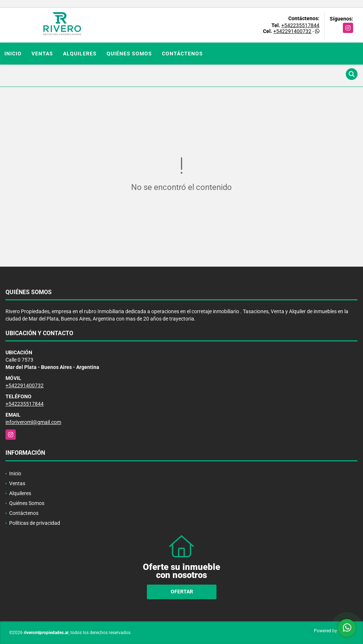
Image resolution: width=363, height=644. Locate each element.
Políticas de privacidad (35, 523)
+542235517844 (300, 25)
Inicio (13, 54)
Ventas (42, 54)
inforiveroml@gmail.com (33, 422)
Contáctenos (182, 54)
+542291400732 (292, 31)
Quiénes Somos (129, 54)
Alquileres (80, 54)
